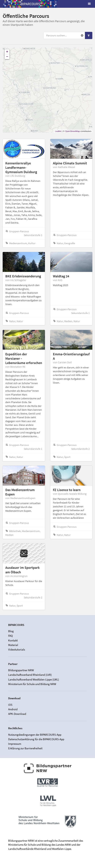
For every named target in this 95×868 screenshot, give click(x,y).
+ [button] (7, 52)
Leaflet (58, 131)
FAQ (10, 636)
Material (13, 645)
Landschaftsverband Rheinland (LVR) (30, 675)
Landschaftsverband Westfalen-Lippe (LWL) (34, 679)
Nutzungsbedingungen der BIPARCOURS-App (35, 735)
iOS (10, 705)
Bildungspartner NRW (21, 670)
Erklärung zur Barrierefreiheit (25, 748)
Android (13, 709)
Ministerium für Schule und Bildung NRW (32, 684)
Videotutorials (17, 649)
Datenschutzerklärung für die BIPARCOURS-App (36, 739)
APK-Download (17, 714)
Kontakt (13, 640)
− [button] (7, 57)
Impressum (15, 744)
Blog (11, 631)
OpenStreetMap (73, 131)
